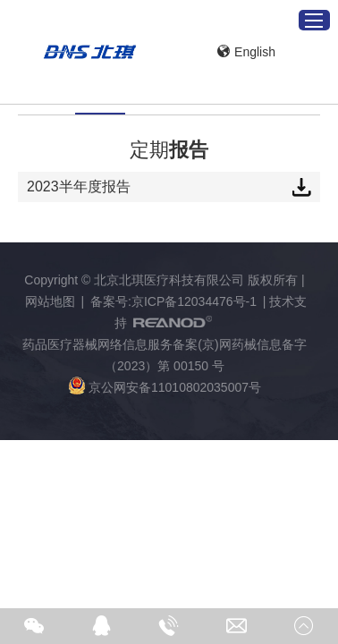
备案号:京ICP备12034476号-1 (173, 301)
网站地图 (50, 301)
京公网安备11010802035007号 (165, 386)
